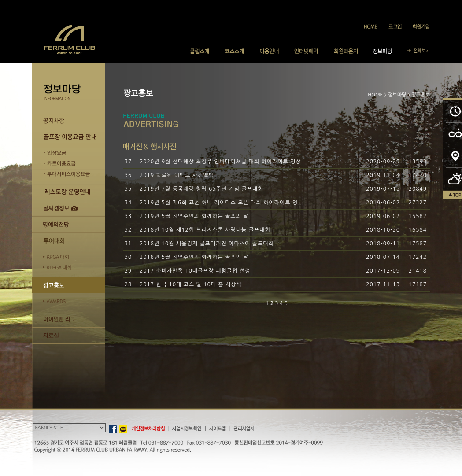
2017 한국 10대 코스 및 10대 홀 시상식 (191, 284)
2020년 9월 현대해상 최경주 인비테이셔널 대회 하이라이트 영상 (220, 162)
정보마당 (397, 95)
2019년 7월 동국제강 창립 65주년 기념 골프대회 (201, 189)
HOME (375, 95)
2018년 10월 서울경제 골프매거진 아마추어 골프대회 (207, 244)
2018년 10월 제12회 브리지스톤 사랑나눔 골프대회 (205, 230)
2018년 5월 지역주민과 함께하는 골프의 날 (194, 257)
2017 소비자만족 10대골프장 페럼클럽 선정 (195, 271)
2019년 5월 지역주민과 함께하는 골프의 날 (194, 216)
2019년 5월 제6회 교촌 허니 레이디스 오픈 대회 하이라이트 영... (222, 203)
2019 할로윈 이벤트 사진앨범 (177, 175)
